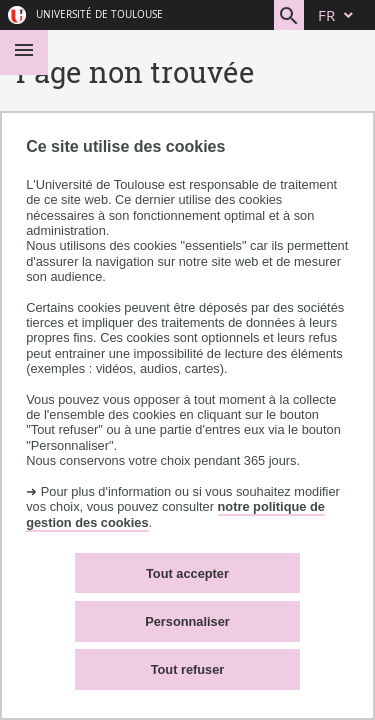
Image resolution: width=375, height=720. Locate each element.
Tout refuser (188, 669)
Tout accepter (187, 573)
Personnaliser (187, 621)
